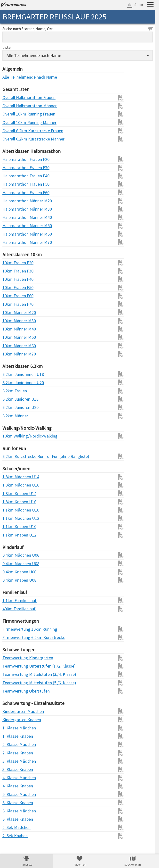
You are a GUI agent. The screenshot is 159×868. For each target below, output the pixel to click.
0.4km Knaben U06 (12, 572)
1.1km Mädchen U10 (12, 510)
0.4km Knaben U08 (12, 580)
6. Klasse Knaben (12, 819)
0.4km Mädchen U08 (12, 564)
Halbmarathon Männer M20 (12, 201)
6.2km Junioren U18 (12, 399)
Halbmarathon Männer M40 (12, 217)
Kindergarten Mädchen (12, 711)
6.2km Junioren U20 (12, 407)
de (130, 5)
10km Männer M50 (12, 337)
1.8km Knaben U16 (12, 502)
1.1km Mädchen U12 (12, 518)
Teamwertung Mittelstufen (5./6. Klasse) (12, 683)
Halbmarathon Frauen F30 (12, 168)
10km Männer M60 (12, 346)
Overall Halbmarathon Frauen (12, 97)
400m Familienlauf (12, 609)
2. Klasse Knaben (12, 753)
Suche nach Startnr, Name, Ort (78, 29)
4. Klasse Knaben (12, 786)
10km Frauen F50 (12, 287)
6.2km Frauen (12, 391)
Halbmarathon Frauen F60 (12, 193)
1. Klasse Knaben (12, 736)
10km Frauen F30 (12, 271)
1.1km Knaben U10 (12, 526)
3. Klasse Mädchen (12, 761)
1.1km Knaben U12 (12, 535)
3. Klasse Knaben (12, 769)
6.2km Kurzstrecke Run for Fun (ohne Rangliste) (12, 456)
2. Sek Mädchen (12, 827)
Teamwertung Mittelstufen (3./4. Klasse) (12, 674)
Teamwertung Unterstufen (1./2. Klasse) (12, 666)
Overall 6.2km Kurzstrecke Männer (12, 139)
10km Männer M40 (12, 329)
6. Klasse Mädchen (12, 811)
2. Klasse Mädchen (12, 744)
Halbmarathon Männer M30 (12, 209)
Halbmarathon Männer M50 (12, 226)
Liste (7, 47)
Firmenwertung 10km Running (12, 629)
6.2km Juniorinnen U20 (12, 383)
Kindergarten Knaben (12, 720)
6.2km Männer (12, 416)
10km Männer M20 (12, 312)
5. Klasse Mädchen (12, 794)
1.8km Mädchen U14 (12, 477)
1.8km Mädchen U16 (12, 485)
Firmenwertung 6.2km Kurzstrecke (12, 637)
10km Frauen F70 (12, 304)
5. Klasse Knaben (12, 803)
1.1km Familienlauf (12, 600)
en (141, 5)
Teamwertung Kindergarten (12, 658)
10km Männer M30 (12, 321)
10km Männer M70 (12, 354)
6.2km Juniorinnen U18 (12, 374)
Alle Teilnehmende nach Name (12, 77)
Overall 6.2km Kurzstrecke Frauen (12, 131)
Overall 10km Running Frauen (12, 114)
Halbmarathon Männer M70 (12, 242)
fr (135, 5)
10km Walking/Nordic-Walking (12, 436)
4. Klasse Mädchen (12, 778)
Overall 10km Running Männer (12, 122)
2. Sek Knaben (12, 836)
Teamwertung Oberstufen (12, 691)
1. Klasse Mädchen (12, 728)
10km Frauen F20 (12, 263)
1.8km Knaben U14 (12, 493)
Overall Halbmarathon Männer (12, 106)
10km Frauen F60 (12, 296)
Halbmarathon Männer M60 (12, 234)
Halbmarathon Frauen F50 (12, 184)
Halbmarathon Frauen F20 (12, 159)
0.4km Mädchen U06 (12, 555)
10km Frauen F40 (12, 279)
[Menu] (150, 5)
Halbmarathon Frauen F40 (12, 176)
